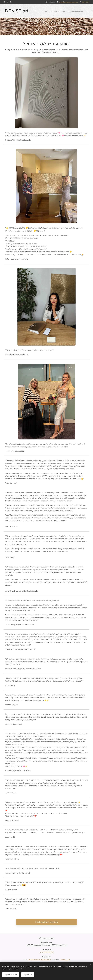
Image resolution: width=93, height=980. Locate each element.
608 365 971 (86, 2)
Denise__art (65, 960)
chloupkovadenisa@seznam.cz (69, 2)
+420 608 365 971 (46, 952)
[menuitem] (58, 11)
